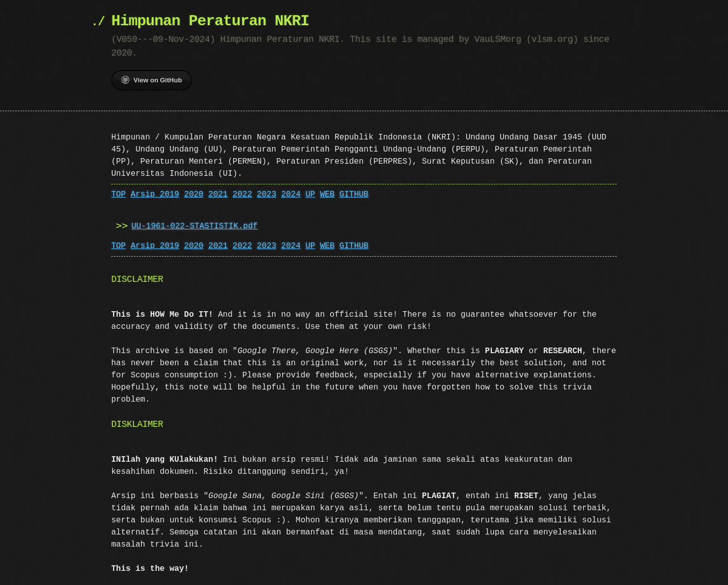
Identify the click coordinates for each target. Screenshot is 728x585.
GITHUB (354, 194)
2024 (291, 194)
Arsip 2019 (155, 194)
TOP (119, 194)
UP (310, 194)
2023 (266, 194)
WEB (327, 194)
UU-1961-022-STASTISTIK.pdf (195, 226)
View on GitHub (152, 80)
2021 (218, 194)
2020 (194, 194)
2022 (242, 194)
